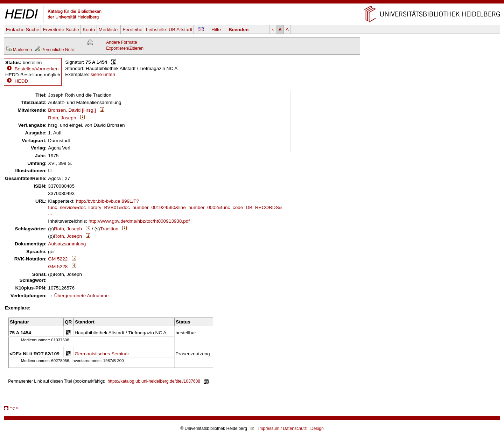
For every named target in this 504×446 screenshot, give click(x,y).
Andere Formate (121, 42)
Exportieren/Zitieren (125, 48)
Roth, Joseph (62, 118)
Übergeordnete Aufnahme (82, 296)
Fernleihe (132, 30)
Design (317, 428)
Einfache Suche (23, 30)
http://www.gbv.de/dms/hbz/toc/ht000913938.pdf (139, 221)
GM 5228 (58, 267)
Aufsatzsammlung (67, 244)
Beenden (239, 30)
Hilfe (216, 30)
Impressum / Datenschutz (283, 428)
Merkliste (109, 30)
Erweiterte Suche (61, 30)
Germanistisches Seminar (102, 354)
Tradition (109, 229)
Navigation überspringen (252, 3)
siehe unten (103, 74)
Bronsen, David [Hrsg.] (72, 110)
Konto (89, 30)
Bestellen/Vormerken (37, 69)
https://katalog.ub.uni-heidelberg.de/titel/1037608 (154, 381)
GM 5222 (58, 259)
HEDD (17, 81)
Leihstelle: (169, 30)
